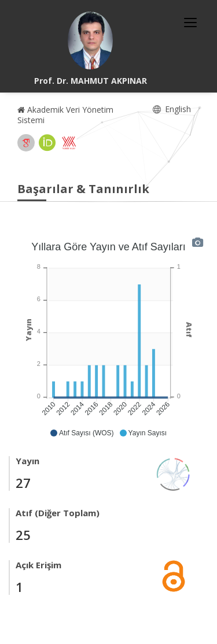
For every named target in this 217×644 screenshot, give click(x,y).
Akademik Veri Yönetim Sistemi (65, 115)
